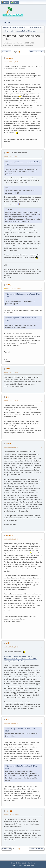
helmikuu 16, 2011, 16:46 (11, 372)
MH (7, 643)
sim (7, 397)
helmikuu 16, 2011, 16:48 (11, 401)
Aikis (8, 369)
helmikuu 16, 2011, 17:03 (11, 447)
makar (9, 443)
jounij (8, 285)
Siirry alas (6, 52)
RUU (8, 153)
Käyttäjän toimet (37, 52)
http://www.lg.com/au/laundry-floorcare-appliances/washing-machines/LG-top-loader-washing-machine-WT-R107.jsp (20, 659)
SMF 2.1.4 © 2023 (18, 865)
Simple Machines (29, 865)
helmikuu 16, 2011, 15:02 (11, 62)
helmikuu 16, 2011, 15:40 (13, 288)
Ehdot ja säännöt (21, 863)
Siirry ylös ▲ (31, 863)
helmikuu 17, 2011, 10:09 (11, 723)
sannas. (9, 58)
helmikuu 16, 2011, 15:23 (11, 156)
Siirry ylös (7, 849)
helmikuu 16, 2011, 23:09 (11, 539)
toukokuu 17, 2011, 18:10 (11, 815)
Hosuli (9, 811)
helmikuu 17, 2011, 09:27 (11, 647)
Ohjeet (13, 863)
